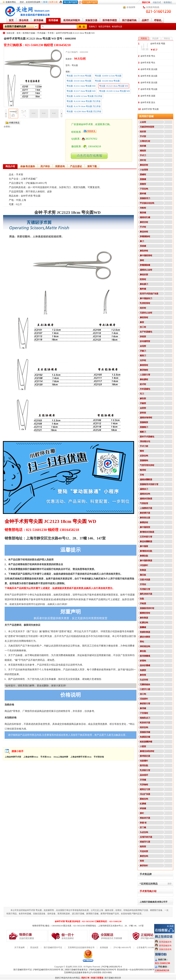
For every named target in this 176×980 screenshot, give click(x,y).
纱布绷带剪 (145, 341)
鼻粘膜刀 (144, 284)
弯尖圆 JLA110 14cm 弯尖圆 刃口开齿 (84, 101)
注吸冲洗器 (145, 580)
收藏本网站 (11, 2)
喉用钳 (143, 470)
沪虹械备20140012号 (36, 183)
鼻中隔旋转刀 (146, 298)
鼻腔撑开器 (145, 513)
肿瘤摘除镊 (145, 265)
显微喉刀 (144, 427)
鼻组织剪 (144, 275)
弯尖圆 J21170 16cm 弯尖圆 (79, 76)
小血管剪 (144, 170)
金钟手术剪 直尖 (148, 102)
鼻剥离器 (144, 618)
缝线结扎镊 (145, 217)
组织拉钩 (144, 727)
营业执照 (34, 947)
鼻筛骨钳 (144, 365)
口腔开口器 (145, 689)
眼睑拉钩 (144, 799)
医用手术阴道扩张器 (149, 294)
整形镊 (143, 213)
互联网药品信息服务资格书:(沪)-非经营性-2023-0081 (88, 973)
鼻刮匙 (143, 651)
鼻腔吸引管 (145, 704)
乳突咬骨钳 (145, 303)
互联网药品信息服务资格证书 (81, 947)
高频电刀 (93, 27)
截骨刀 (143, 356)
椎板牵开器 (145, 818)
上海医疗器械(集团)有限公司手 (154, 902)
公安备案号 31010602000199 (149, 947)
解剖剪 (143, 399)
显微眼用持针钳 (147, 608)
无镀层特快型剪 (147, 127)
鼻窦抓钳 (144, 522)
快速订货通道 (97, 978)
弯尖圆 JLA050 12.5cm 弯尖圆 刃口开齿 (84, 96)
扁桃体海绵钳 (146, 418)
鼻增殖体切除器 (147, 532)
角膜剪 (143, 670)
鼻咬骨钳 (144, 317)
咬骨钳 (143, 279)
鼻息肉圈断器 (146, 541)
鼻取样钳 (144, 251)
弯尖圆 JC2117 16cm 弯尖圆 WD (81, 91)
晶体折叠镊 (145, 665)
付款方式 (157, 2)
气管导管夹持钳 (147, 465)
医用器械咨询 (165, 942)
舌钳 (142, 475)
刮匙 (142, 599)
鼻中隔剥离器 (146, 561)
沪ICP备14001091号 (122, 947)
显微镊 (143, 179)
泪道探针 (144, 699)
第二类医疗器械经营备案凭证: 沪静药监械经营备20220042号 (89, 970)
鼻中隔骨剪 (145, 527)
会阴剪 (143, 408)
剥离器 (143, 570)
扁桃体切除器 (146, 499)
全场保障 (131, 7)
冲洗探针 (144, 565)
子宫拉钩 (144, 189)
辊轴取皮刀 (145, 718)
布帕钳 (143, 208)
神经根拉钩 (145, 646)
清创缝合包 (145, 441)
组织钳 (143, 308)
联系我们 (168, 2)
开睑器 (143, 603)
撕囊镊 (143, 627)
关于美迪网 (19, 947)
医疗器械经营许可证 (53, 947)
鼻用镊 (143, 708)
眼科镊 (143, 194)
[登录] (45, 2)
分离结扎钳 (145, 141)
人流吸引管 (145, 375)
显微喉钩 (144, 460)
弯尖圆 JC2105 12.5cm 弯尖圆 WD (114, 91)
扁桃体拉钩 (145, 494)
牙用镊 (143, 780)
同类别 (144, 38)
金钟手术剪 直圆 (148, 96)
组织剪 (143, 132)
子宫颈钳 (144, 713)
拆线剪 (143, 337)
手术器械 (41, 33)
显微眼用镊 (145, 732)
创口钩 (143, 694)
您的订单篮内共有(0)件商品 (67, 978)
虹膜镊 (143, 804)
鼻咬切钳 (144, 222)
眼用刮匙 (144, 766)
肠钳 (142, 260)
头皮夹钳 (144, 680)
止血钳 (143, 122)
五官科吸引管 (146, 537)
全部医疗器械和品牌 (15, 26)
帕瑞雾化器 (117, 27)
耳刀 (142, 394)
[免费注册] (53, 2)
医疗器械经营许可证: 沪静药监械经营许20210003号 (37, 970)
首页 (19, 33)
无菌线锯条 (145, 684)
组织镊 (143, 146)
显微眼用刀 (145, 198)
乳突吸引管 (145, 770)
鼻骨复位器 (145, 518)
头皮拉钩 (144, 832)
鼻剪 (142, 322)
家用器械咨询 (165, 946)
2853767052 (90, 139)
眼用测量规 (145, 656)
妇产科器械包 (146, 332)
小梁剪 (143, 746)
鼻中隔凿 (144, 546)
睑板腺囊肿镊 (146, 742)
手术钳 (143, 227)
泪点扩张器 (145, 794)
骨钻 (142, 642)
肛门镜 (143, 827)
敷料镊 (143, 289)
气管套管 (144, 503)
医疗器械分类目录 (113, 978)
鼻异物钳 (144, 370)
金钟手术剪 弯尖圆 (149, 89)
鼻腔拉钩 (144, 856)
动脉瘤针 (144, 761)
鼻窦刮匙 (144, 556)
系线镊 (143, 246)
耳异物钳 (144, 785)
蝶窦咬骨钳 (145, 613)
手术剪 (51, 33)
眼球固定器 (145, 756)
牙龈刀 (143, 351)
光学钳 (143, 360)
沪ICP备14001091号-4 (111, 967)
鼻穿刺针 (144, 866)
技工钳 (143, 327)
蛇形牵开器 (145, 723)
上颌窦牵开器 (146, 508)
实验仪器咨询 (165, 949)
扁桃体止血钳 (146, 270)
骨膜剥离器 (145, 632)
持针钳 (143, 160)
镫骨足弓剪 (145, 789)
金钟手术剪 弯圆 (158, 44)
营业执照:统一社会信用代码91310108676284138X (140, 970)
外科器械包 (145, 389)
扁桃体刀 (144, 489)
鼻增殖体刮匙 (146, 551)
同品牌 (155, 38)
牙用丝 (143, 584)
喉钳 (142, 451)
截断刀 (143, 432)
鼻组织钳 (144, 165)
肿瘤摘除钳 (145, 236)
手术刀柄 (144, 446)
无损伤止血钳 (146, 313)
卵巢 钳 (143, 823)
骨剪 (142, 861)
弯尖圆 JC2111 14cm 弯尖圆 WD (81, 86)
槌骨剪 (143, 847)
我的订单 (146, 2)
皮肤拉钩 (144, 456)
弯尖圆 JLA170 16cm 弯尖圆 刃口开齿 (84, 106)
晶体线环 (144, 775)
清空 (170, 884)
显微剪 (143, 184)
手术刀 (143, 155)
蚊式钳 (143, 384)
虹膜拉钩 (144, 623)
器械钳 (143, 174)
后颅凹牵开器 (146, 837)
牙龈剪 (143, 403)
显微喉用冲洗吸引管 (149, 484)
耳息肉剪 (144, 851)
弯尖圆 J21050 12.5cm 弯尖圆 (108, 76)
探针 (142, 813)
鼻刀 (142, 241)
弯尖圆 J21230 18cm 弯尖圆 (107, 81)
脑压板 (143, 575)
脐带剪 (143, 413)
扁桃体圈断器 (146, 480)
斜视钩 (143, 661)
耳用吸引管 (145, 589)
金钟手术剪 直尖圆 (149, 69)
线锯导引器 (145, 842)
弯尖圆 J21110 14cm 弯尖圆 (79, 81)
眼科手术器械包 (147, 437)
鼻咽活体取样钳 (147, 751)
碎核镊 (143, 808)
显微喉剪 (144, 422)
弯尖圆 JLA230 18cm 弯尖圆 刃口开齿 (84, 111)
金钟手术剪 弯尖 (148, 56)
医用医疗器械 (29, 33)
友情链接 (104, 947)
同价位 (167, 38)
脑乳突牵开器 (146, 594)
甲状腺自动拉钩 (147, 203)
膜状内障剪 (145, 637)
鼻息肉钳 (144, 232)
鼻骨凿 (143, 675)
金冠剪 (143, 346)
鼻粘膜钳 (144, 379)
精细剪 (143, 151)
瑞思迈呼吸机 (104, 27)
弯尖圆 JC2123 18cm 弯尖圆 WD (114, 86)
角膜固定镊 (145, 737)
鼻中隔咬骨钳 (146, 256)
